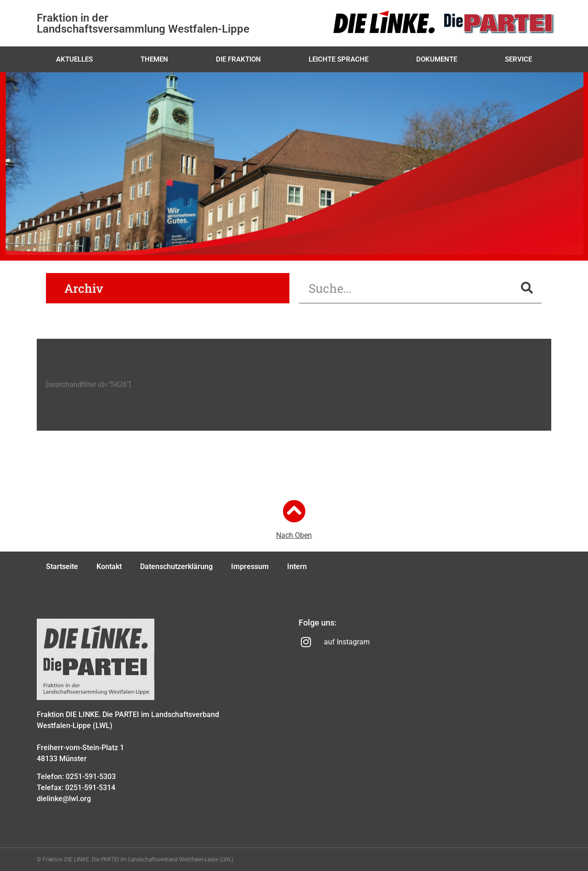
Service (518, 59)
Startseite (62, 566)
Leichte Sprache (339, 59)
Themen (154, 59)
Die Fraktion (238, 59)
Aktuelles (74, 59)
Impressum (250, 566)
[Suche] (527, 288)
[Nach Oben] (294, 511)
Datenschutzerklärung (176, 566)
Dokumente (437, 59)
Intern (297, 566)
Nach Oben (294, 535)
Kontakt (109, 566)
